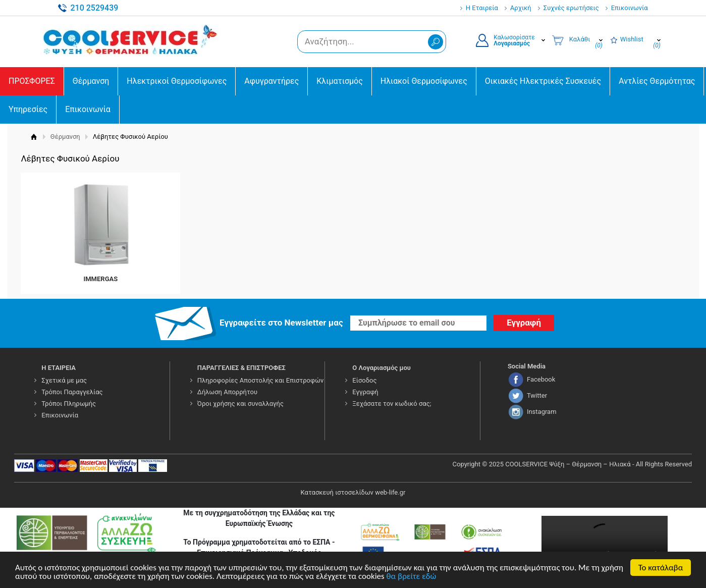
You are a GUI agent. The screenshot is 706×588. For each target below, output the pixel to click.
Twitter (537, 395)
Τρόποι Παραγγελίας (72, 392)
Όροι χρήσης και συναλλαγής (240, 404)
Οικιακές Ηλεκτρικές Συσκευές (543, 81)
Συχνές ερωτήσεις (571, 8)
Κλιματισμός (339, 81)
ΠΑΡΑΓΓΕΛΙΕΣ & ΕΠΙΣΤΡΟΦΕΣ (241, 368)
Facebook (541, 379)
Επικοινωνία (630, 8)
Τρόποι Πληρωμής (69, 404)
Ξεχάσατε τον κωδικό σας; (392, 404)
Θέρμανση (91, 81)
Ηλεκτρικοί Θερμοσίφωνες (177, 81)
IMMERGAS (100, 279)
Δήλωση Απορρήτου (227, 392)
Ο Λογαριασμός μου (382, 368)
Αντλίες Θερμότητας (657, 81)
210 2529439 (94, 8)
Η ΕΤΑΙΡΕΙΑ (59, 368)
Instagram (542, 412)
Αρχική (521, 8)
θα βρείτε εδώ (412, 577)
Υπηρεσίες (28, 109)
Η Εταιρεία (482, 8)
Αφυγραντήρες (271, 81)
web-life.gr (390, 492)
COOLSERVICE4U (132, 40)
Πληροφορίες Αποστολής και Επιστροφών (260, 380)
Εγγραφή (365, 392)
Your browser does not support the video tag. (605, 547)
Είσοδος (364, 380)
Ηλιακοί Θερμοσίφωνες (424, 81)
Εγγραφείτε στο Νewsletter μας (281, 323)
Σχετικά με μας (64, 380)
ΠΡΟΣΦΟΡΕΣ (32, 81)
